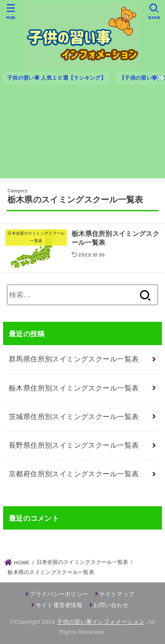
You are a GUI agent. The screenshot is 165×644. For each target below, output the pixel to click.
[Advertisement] (82, 135)
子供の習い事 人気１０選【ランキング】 (57, 78)
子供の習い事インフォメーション (101, 622)
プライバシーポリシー (59, 594)
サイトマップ (117, 594)
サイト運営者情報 (59, 605)
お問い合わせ (111, 605)
